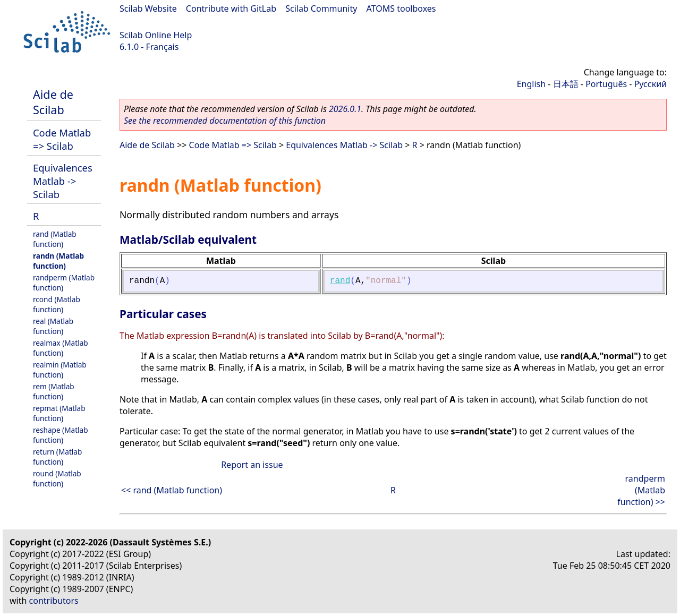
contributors (54, 601)
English (531, 84)
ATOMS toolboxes (401, 8)
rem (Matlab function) (54, 391)
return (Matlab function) (57, 457)
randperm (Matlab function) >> (641, 490)
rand (340, 281)
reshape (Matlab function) (61, 435)
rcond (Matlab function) (57, 304)
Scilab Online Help (156, 35)
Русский (651, 84)
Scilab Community (321, 8)
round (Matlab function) (57, 478)
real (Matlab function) (53, 326)
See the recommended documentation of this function (225, 121)
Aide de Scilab (53, 102)
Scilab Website (148, 8)
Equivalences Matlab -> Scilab (63, 181)
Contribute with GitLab (231, 8)
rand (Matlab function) (55, 239)
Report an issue (252, 465)
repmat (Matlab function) (59, 413)
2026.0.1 (345, 109)
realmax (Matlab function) (61, 348)
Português (606, 84)
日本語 (566, 84)
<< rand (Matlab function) (172, 490)
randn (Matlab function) (58, 261)
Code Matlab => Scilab (62, 139)
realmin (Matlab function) (60, 370)
